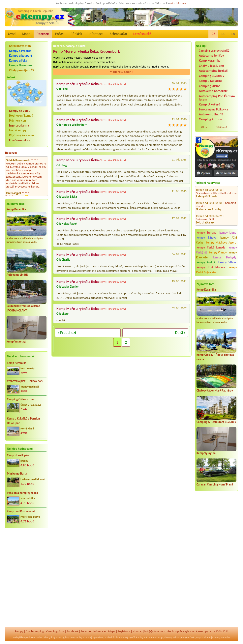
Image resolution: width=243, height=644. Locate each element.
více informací (179, 3)
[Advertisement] (216, 564)
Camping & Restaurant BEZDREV (216, 422)
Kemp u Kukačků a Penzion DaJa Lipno (23, 421)
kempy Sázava (206, 238)
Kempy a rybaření (21, 51)
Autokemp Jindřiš (17, 275)
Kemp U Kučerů (210, 104)
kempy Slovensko (20, 65)
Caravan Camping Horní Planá (215, 484)
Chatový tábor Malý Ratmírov (215, 391)
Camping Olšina (210, 86)
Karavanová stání (20, 46)
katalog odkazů (143, 637)
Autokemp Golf (205, 215)
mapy (161, 637)
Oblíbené (221, 127)
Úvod (12, 34)
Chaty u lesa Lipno (211, 66)
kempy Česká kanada (211, 248)
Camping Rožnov (210, 119)
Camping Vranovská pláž (214, 51)
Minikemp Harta (17, 474)
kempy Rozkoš (206, 262)
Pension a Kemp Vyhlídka (22, 493)
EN (233, 34)
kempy (19, 631)
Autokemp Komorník (213, 91)
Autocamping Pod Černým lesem (217, 98)
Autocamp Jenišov (211, 56)
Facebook (73, 631)
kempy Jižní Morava (211, 267)
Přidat (204, 127)
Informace (96, 34)
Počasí (60, 34)
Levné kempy (18, 130)
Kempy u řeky (18, 60)
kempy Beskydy (225, 257)
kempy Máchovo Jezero (221, 243)
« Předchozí (67, 333)
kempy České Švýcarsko (216, 270)
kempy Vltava (227, 262)
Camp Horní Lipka (18, 455)
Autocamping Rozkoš (213, 71)
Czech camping (35, 631)
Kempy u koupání (21, 56)
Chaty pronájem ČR (22, 70)
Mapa (26, 34)
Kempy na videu (20, 111)
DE (223, 34)
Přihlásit (76, 34)
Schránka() (118, 34)
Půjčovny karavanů (21, 135)
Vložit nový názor (121, 72)
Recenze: (11, 153)
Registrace (124, 631)
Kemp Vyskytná (16, 342)
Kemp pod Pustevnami (21, 511)
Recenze (43, 34)
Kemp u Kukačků (210, 81)
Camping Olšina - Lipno (21, 399)
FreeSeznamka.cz (20, 140)
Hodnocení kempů (21, 116)
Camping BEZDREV (212, 76)
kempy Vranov (218, 252)
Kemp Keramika (16, 209)
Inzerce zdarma (19, 125)
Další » (180, 333)
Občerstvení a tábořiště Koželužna (216, 189)
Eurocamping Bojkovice (213, 109)
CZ (213, 34)
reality (79, 637)
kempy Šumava (207, 233)
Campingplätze (55, 631)
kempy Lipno (228, 233)
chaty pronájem (182, 637)
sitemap (138, 631)
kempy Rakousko (222, 637)
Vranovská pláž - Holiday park (25, 381)
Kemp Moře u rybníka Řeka (78, 84)
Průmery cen (17, 120)
